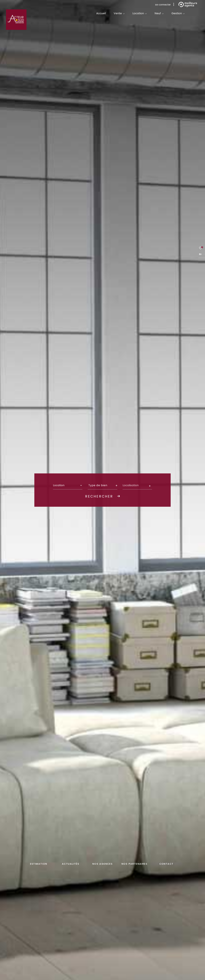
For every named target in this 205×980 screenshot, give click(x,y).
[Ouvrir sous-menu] (124, 14)
